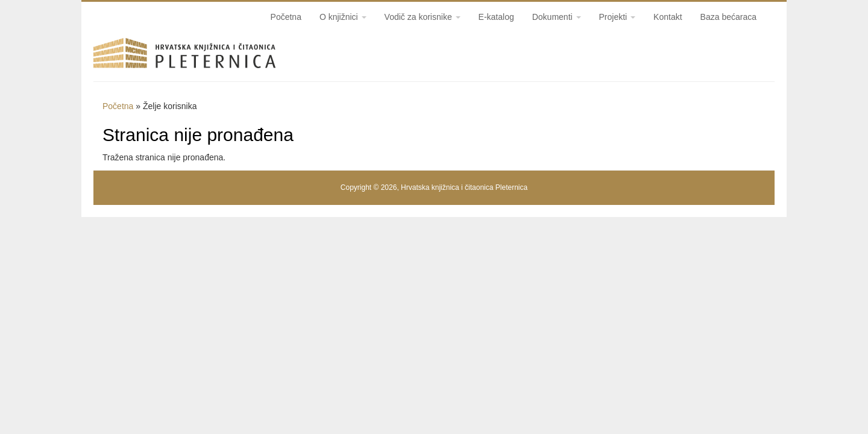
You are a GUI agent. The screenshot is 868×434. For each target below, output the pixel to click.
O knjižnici (343, 17)
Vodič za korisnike (423, 17)
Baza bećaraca (728, 17)
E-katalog (496, 17)
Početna (286, 17)
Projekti (618, 17)
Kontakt (668, 17)
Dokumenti (557, 17)
